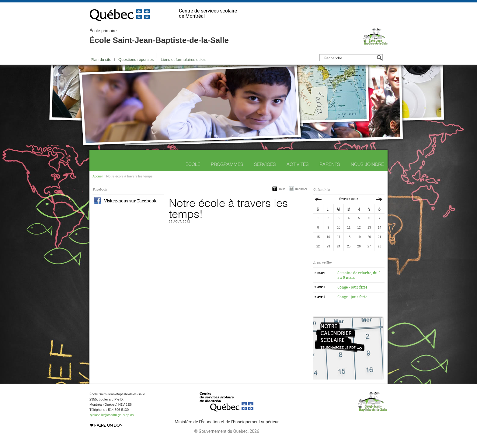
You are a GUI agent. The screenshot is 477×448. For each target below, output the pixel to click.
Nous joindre (367, 164)
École (193, 164)
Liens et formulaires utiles (183, 60)
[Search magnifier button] (379, 58)
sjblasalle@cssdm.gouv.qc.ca (112, 415)
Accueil (98, 176)
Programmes (227, 164)
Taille (282, 189)
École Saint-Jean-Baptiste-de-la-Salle (159, 37)
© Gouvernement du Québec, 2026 (226, 431)
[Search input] (349, 58)
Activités (298, 164)
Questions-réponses (136, 60)
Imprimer (301, 189)
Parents (330, 164)
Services (265, 164)
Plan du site (101, 60)
